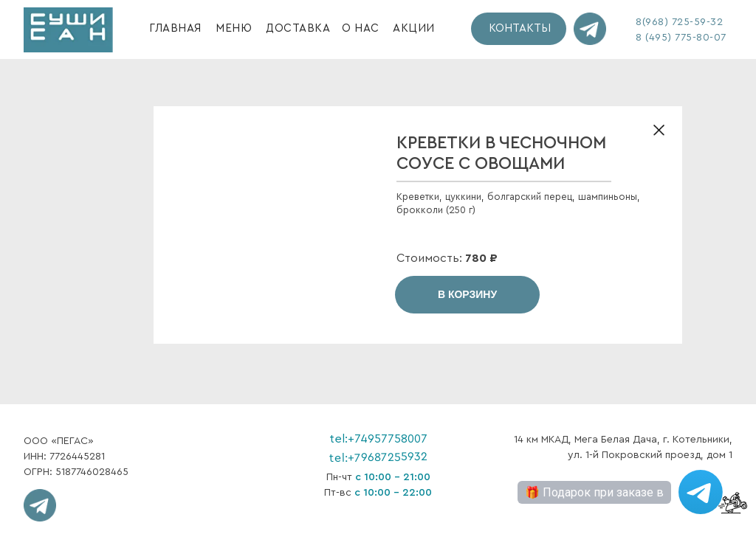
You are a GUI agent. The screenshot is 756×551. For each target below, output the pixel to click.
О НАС (361, 28)
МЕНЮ (234, 28)
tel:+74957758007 (378, 439)
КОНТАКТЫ (520, 28)
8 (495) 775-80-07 (681, 38)
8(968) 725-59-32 (679, 22)
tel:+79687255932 (378, 457)
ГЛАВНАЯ (175, 28)
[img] (68, 30)
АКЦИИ (414, 28)
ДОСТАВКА (298, 28)
